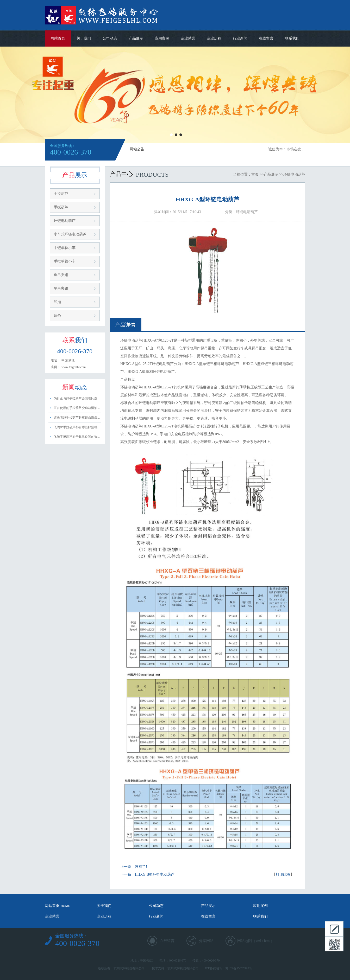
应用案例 (162, 38)
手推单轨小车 (65, 261)
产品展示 (136, 38)
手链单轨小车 (65, 248)
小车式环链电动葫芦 (70, 234)
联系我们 (292, 38)
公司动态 (110, 38)
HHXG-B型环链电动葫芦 (155, 875)
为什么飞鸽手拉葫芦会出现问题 (76, 398)
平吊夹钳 (61, 288)
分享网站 (206, 941)
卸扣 (57, 302)
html (267, 941)
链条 (57, 315)
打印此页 (283, 875)
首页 (255, 174)
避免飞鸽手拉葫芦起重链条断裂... (77, 418)
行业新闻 (240, 38)
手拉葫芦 (61, 194)
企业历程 (214, 38)
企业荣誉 (188, 38)
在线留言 (266, 38)
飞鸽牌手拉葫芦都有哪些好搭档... (77, 427)
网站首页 (58, 38)
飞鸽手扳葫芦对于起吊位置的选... (77, 437)
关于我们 (84, 38)
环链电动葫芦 (65, 221)
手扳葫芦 (61, 207)
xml (258, 941)
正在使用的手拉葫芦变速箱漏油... (77, 408)
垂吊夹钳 (61, 275)
